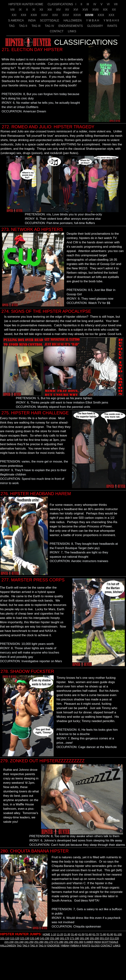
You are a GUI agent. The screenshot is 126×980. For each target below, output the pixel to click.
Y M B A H (93, 20)
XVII (86, 10)
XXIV (45, 15)
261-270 (49, 942)
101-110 (5, 938)
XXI (14, 15)
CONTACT (57, 31)
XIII (50, 10)
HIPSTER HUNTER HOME (26, 4)
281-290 (69, 942)
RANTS (112, 26)
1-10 (53, 934)
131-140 (35, 938)
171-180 (74, 938)
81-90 (110, 934)
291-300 (79, 942)
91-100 (118, 934)
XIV (59, 10)
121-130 (25, 938)
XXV (55, 15)
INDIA (32, 20)
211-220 (114, 938)
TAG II (23, 26)
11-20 (60, 934)
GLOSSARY (95, 26)
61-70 (96, 934)
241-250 (29, 942)
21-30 (67, 934)
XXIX (101, 15)
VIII (13, 10)
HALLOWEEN (73, 20)
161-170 (65, 938)
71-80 (103, 934)
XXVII (77, 15)
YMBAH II (76, 946)
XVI (76, 10)
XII (42, 10)
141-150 (45, 938)
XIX (106, 10)
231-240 (19, 942)
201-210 (104, 938)
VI (109, 4)
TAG (12, 26)
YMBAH (65, 946)
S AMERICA (16, 20)
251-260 (39, 942)
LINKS (72, 31)
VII (116, 4)
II (82, 4)
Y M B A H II (111, 20)
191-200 (94, 938)
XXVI (66, 15)
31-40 (74, 934)
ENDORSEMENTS (71, 26)
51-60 (89, 934)
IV (95, 4)
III (88, 4)
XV (67, 10)
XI (34, 10)
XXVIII (89, 15)
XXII (24, 15)
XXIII (34, 15)
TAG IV (50, 26)
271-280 (59, 942)
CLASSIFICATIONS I (62, 4)
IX (21, 10)
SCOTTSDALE (50, 20)
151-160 (54, 938)
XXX (111, 15)
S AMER (89, 942)
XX (114, 10)
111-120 (15, 938)
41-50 (81, 934)
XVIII (96, 10)
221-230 (9, 942)
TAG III (36, 26)
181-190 (84, 938)
